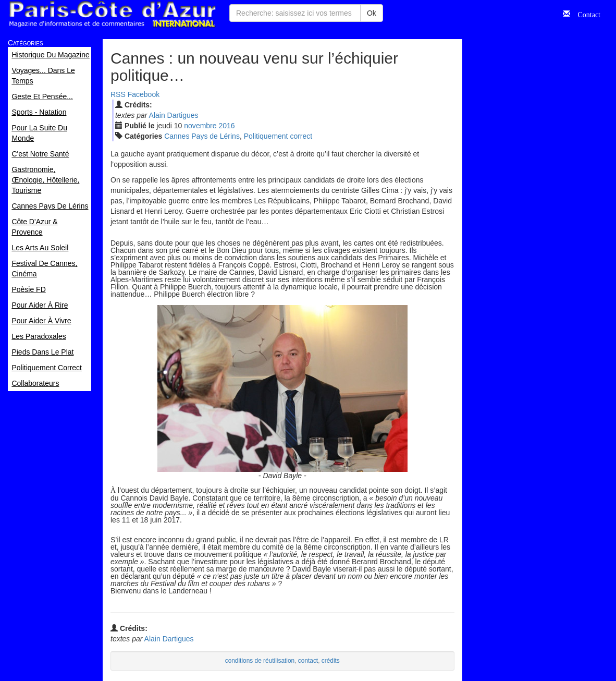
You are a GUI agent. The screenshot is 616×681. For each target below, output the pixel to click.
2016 (226, 126)
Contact (585, 14)
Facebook (144, 94)
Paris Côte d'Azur (112, 14)
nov (200, 126)
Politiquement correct (278, 136)
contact (308, 661)
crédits (331, 661)
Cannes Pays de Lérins (202, 136)
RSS (118, 94)
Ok (372, 13)
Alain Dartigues (174, 115)
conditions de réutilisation (260, 661)
